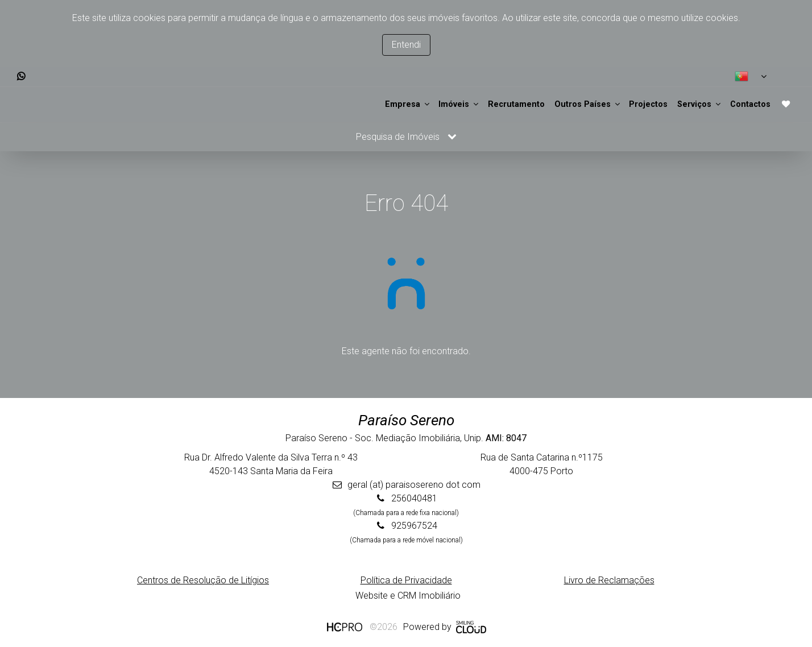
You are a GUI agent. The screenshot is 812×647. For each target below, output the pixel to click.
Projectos (605, 104)
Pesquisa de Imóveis (406, 136)
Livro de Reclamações (609, 579)
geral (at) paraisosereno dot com (414, 484)
